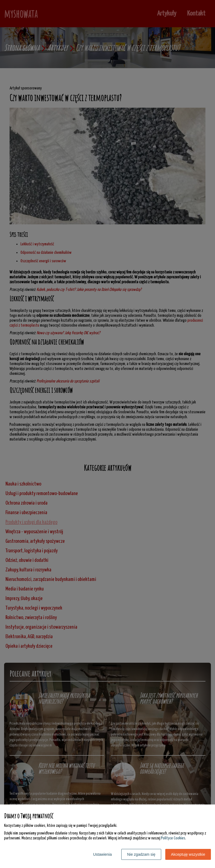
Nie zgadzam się (141, 854)
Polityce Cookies (173, 838)
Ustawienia (102, 854)
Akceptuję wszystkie (188, 854)
